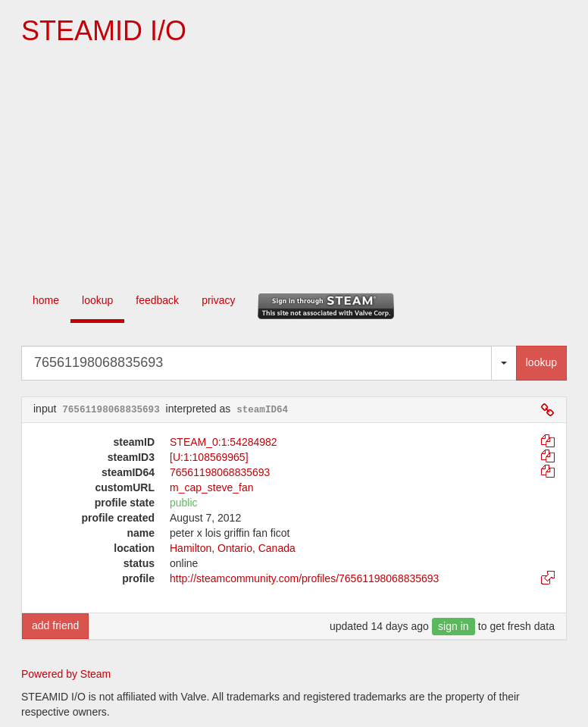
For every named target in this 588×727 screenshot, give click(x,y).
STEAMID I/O (104, 31)
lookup (97, 300)
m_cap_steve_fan (212, 487)
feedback (157, 300)
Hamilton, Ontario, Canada (233, 548)
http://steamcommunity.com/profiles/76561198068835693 (304, 578)
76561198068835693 (220, 472)
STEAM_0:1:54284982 (224, 442)
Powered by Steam (66, 674)
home (46, 300)
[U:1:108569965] (209, 457)
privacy (218, 300)
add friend (55, 625)
